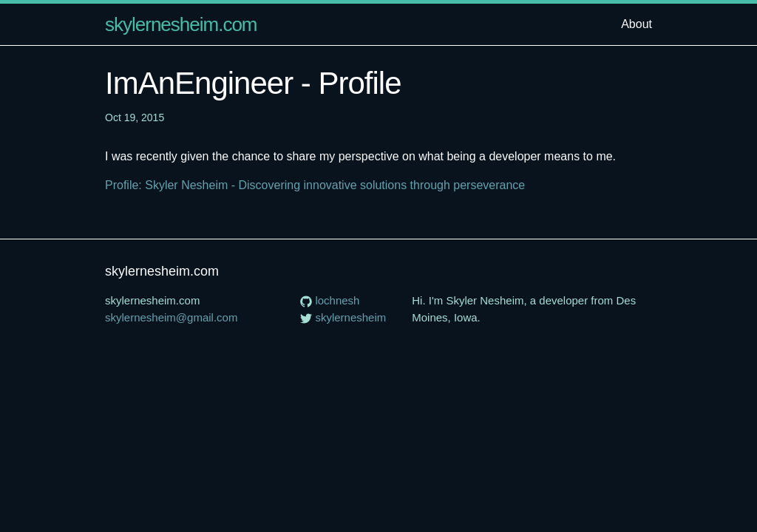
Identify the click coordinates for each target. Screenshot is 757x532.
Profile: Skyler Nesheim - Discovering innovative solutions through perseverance (315, 185)
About (637, 24)
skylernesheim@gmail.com (171, 317)
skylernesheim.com (181, 24)
